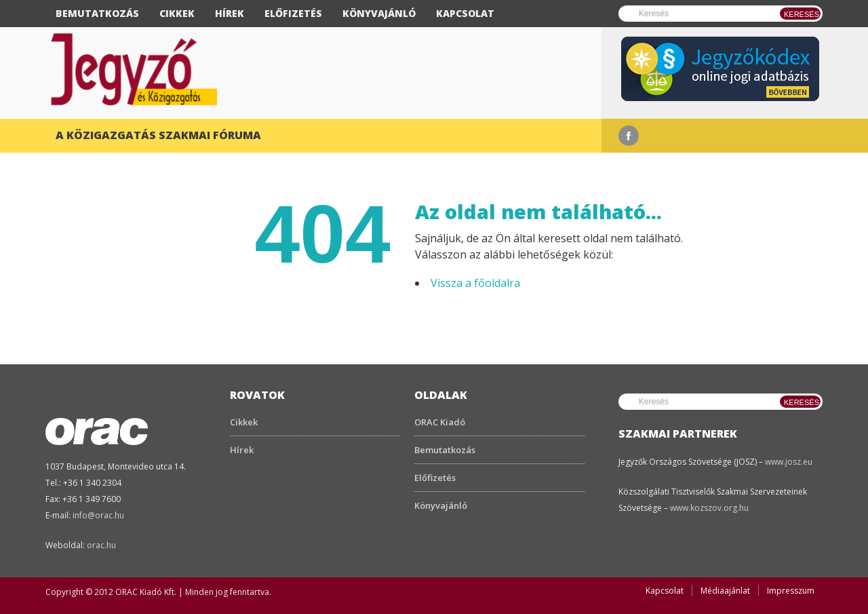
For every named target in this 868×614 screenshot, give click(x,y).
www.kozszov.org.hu (709, 508)
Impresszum (791, 591)
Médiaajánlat (725, 591)
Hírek (230, 13)
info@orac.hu (98, 515)
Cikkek (177, 13)
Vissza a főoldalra (475, 283)
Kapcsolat (465, 13)
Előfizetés (293, 13)
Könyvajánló (379, 13)
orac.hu (101, 545)
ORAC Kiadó (440, 422)
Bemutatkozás (97, 13)
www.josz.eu (789, 462)
